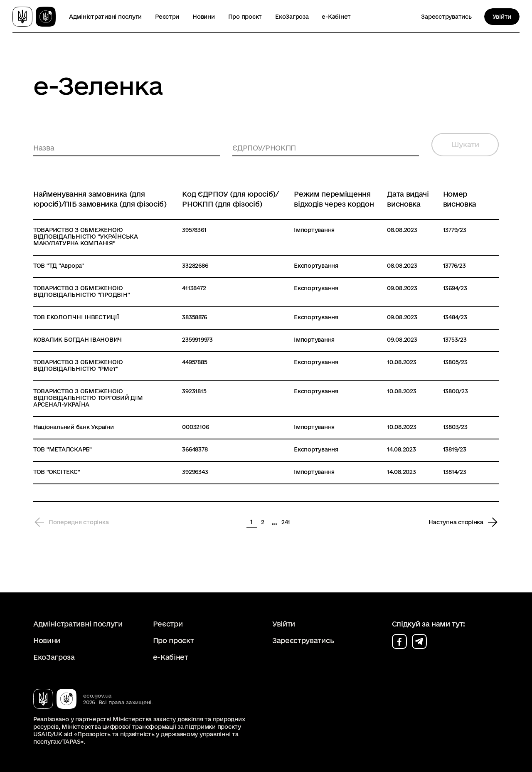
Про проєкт (245, 17)
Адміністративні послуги (105, 17)
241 (286, 522)
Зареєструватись (446, 17)
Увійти (502, 17)
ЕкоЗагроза (292, 17)
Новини (203, 17)
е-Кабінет (336, 17)
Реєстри (167, 17)
